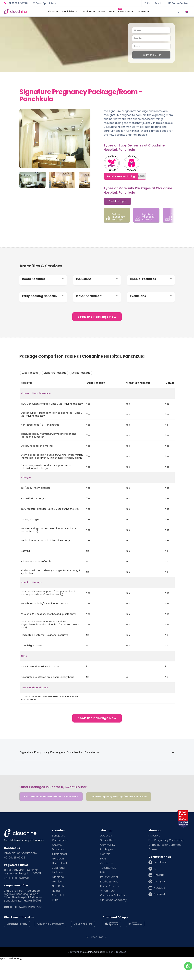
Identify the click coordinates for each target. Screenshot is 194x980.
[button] (51, 11)
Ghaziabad (59, 854)
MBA (103, 872)
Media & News (109, 882)
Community (108, 845)
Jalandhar (59, 868)
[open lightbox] (55, 129)
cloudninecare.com (94, 952)
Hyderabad (59, 863)
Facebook (160, 862)
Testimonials (108, 868)
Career (153, 849)
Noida (56, 891)
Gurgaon (58, 859)
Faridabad (59, 849)
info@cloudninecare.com (20, 853)
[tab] (117, 201)
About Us (106, 836)
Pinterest (160, 894)
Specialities (107, 840)
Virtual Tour (108, 891)
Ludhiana (58, 877)
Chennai (58, 845)
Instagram (161, 881)
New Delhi (58, 886)
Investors (154, 836)
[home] (24, 11)
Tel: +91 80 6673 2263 (17, 878)
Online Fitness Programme (165, 845)
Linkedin (159, 875)
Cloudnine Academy (113, 900)
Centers (105, 854)
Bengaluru (59, 836)
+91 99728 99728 (15, 858)
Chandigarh (60, 840)
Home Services (110, 886)
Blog (103, 859)
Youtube (160, 888)
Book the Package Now (97, 317)
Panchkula (59, 895)
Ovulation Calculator (114, 895)
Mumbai (57, 882)
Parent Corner (109, 877)
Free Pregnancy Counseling (166, 840)
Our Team (107, 863)
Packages (107, 849)
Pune (55, 900)
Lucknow (58, 872)
